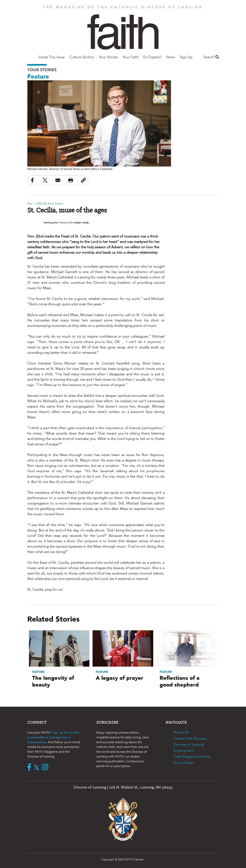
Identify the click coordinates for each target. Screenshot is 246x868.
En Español (152, 57)
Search (211, 57)
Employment (184, 751)
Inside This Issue (52, 57)
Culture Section (82, 57)
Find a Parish (184, 763)
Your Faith (131, 57)
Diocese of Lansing (189, 744)
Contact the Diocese (190, 738)
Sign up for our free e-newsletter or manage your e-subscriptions (53, 737)
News (170, 57)
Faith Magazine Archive (192, 757)
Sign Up (186, 57)
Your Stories (108, 57)
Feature (38, 77)
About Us (181, 732)
